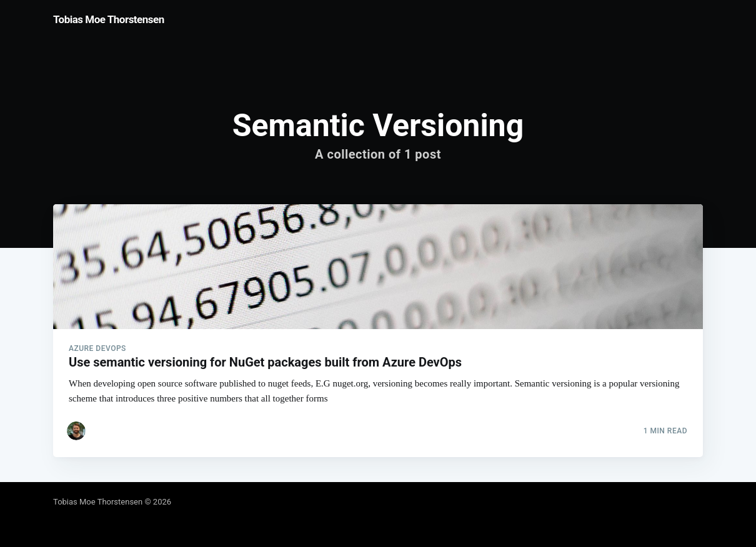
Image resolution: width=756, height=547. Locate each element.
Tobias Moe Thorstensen (109, 19)
